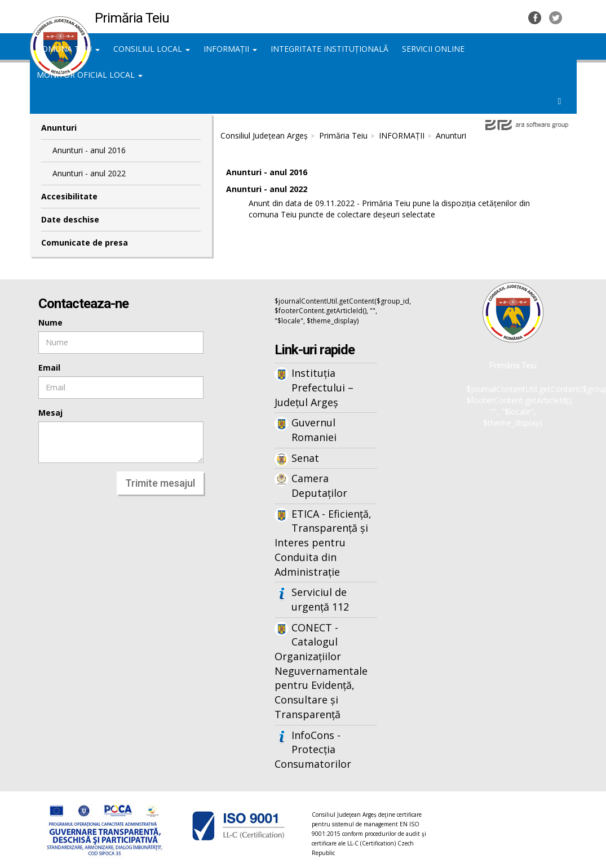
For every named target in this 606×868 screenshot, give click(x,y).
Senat (305, 458)
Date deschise (70, 219)
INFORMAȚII (230, 49)
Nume (50, 322)
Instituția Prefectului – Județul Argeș (314, 387)
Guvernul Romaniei (314, 430)
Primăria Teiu (343, 135)
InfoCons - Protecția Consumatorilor (313, 749)
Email (49, 368)
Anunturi (451, 135)
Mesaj (50, 413)
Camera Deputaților (319, 486)
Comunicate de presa (85, 242)
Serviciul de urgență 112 (320, 599)
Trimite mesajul (160, 483)
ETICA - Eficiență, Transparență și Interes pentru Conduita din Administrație (323, 543)
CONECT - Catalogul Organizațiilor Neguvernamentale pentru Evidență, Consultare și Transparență (321, 671)
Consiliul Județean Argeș (264, 135)
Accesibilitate (69, 196)
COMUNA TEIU (68, 49)
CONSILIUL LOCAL (152, 49)
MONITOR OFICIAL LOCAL (90, 75)
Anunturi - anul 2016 (89, 150)
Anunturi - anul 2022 (89, 173)
